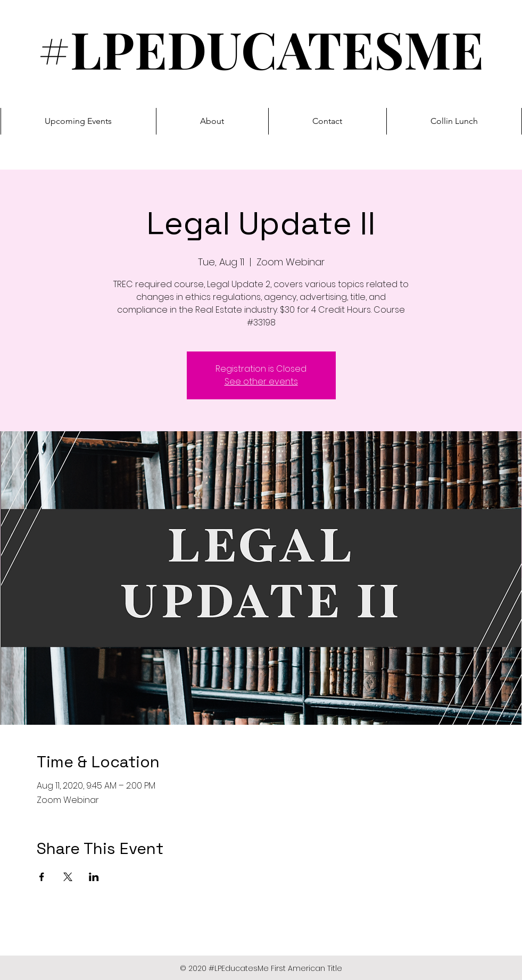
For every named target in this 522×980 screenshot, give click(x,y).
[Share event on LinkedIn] (94, 877)
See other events (261, 382)
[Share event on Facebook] (42, 877)
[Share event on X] (68, 877)
